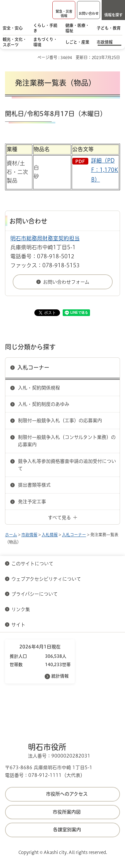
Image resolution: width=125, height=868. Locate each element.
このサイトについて (32, 564)
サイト (19, 625)
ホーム (11, 535)
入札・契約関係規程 (39, 388)
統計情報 (60, 676)
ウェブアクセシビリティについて (46, 579)
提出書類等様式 (34, 485)
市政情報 (29, 535)
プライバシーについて (34, 594)
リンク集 (21, 609)
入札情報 (50, 535)
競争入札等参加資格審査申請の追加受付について (67, 465)
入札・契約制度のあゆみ (44, 404)
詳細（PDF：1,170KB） (105, 170)
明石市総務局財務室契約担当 (45, 238)
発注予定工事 (32, 502)
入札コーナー (33, 367)
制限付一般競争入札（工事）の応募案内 (60, 420)
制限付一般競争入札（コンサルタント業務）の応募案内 (67, 441)
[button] (64, 10)
